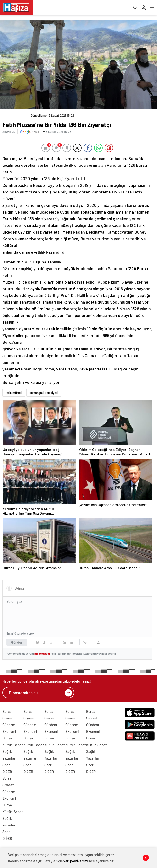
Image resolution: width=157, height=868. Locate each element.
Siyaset (8, 719)
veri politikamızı (76, 861)
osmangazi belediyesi (44, 394)
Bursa (7, 713)
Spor (6, 766)
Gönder (17, 643)
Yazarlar (9, 759)
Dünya (7, 739)
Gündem (9, 726)
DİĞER (7, 773)
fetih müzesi (14, 394)
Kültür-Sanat (13, 746)
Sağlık (7, 753)
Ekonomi (9, 733)
